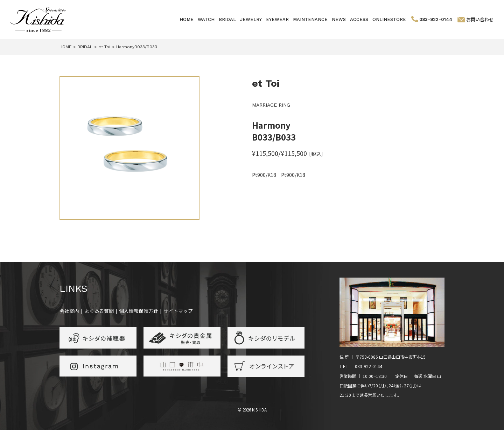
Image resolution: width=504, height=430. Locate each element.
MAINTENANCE (310, 19)
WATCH (206, 19)
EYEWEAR (277, 19)
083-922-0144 (436, 19)
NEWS (339, 19)
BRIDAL (227, 19)
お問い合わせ (480, 19)
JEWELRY (251, 19)
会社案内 (69, 311)
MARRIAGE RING (271, 105)
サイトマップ (178, 311)
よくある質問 (99, 311)
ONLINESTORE (389, 19)
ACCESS (359, 19)
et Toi (266, 83)
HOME (187, 19)
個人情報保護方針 (139, 311)
